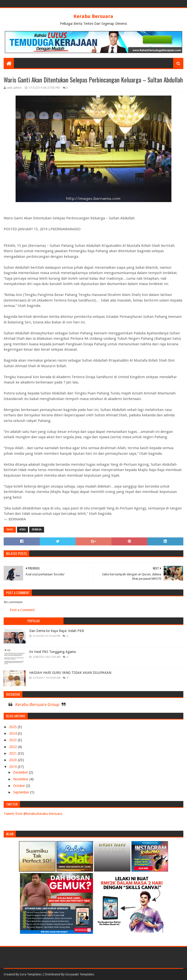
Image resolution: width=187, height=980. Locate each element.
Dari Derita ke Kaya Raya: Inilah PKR (57, 631)
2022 (13, 747)
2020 (13, 760)
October (20, 786)
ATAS (23, 530)
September (22, 792)
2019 (13, 767)
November (21, 779)
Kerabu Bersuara (93, 16)
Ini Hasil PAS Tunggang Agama (52, 652)
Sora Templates (31, 974)
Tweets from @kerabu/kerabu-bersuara (33, 814)
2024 (13, 733)
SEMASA (37, 530)
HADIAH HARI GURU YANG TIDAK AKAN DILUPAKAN (70, 673)
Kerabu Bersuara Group (37, 704)
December (21, 772)
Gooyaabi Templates (80, 974)
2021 (13, 753)
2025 (13, 727)
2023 (13, 740)
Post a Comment (22, 610)
